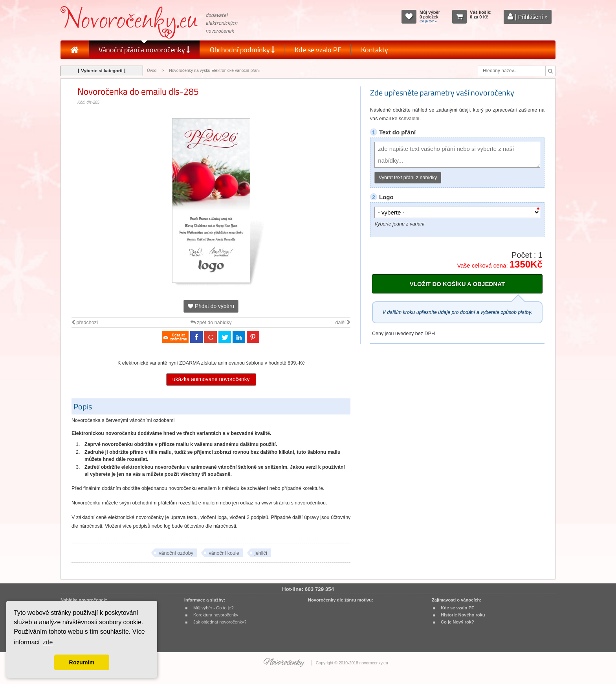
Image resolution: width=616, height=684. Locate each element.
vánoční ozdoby (176, 553)
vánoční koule (224, 553)
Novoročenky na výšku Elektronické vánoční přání (214, 71)
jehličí (261, 553)
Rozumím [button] (82, 662)
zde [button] (48, 642)
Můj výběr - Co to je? (214, 608)
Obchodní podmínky (242, 50)
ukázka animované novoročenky (211, 379)
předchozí (85, 323)
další (343, 323)
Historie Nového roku (463, 615)
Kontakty (375, 50)
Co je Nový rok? (457, 622)
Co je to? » (428, 21)
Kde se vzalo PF (318, 50)
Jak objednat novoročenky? (220, 622)
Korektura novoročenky (216, 615)
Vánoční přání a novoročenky (144, 50)
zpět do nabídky (211, 323)
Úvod (152, 71)
